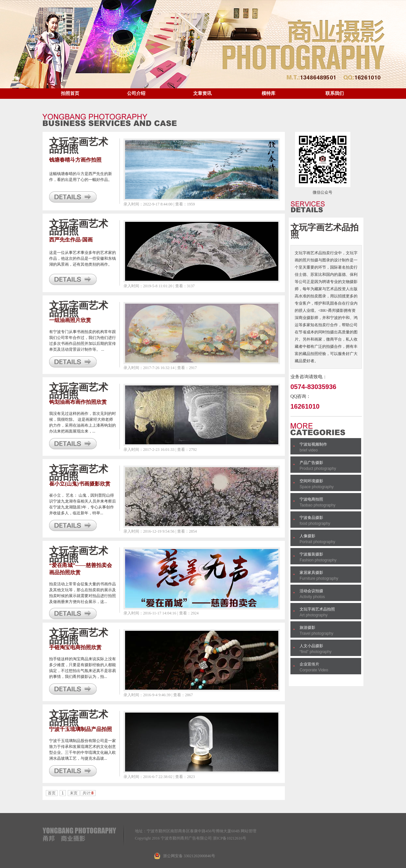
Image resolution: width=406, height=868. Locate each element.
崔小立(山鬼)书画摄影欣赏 (80, 484)
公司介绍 (136, 93)
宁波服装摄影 (311, 554)
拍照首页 (70, 93)
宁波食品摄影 (311, 518)
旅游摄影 (307, 628)
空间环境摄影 (311, 481)
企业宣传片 (309, 664)
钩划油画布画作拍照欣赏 (78, 402)
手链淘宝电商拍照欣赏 (75, 647)
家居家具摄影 (311, 573)
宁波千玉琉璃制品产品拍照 (81, 729)
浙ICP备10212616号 (230, 838)
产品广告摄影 (311, 463)
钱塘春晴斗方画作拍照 (75, 160)
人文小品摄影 (311, 646)
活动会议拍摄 (311, 591)
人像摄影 (307, 536)
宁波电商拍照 (311, 499)
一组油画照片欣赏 (70, 320)
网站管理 (249, 831)
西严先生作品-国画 (71, 240)
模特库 (268, 93)
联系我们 (335, 93)
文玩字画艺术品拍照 (317, 609)
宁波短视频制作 (313, 444)
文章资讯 (202, 93)
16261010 (305, 406)
